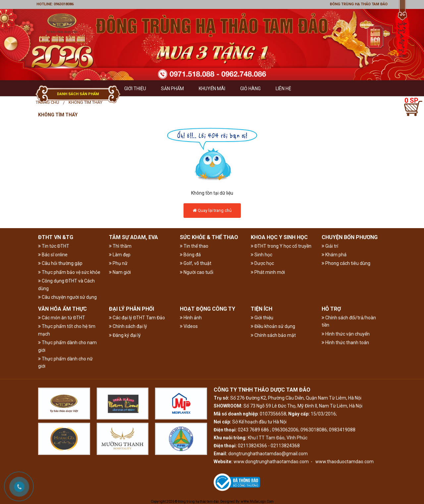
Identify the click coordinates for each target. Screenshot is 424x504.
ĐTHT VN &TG (56, 237)
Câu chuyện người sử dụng (67, 297)
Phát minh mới (268, 272)
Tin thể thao (194, 246)
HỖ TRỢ (331, 309)
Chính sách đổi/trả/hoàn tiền (349, 321)
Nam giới (120, 272)
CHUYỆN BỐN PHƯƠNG (350, 237)
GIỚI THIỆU (135, 89)
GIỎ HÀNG (250, 89)
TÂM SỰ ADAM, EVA (133, 237)
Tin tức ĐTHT (54, 246)
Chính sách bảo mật (273, 335)
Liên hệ (283, 89)
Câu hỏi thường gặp (60, 263)
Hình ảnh (191, 318)
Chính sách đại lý (128, 326)
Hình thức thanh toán (345, 343)
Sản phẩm (172, 89)
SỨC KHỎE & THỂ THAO (209, 237)
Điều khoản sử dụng (273, 326)
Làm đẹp (120, 255)
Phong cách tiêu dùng (346, 263)
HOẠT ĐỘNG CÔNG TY (208, 309)
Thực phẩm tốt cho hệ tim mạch (67, 330)
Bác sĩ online (53, 255)
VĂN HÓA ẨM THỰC (62, 309)
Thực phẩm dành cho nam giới (67, 346)
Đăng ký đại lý (125, 335)
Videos (189, 326)
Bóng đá (190, 255)
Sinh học (262, 255)
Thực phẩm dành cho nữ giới (65, 362)
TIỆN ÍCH (262, 309)
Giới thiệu (262, 318)
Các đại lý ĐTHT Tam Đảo (137, 318)
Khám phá (334, 255)
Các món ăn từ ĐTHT (62, 318)
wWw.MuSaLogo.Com (257, 502)
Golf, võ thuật (196, 263)
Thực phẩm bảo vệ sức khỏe (69, 272)
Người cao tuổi (197, 272)
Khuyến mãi (212, 89)
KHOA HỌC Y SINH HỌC (279, 237)
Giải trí (330, 246)
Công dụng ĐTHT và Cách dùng (66, 284)
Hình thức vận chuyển (346, 334)
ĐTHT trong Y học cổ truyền (281, 246)
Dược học (262, 263)
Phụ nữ (118, 263)
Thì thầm (120, 246)
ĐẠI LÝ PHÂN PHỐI (132, 309)
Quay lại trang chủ (212, 210)
